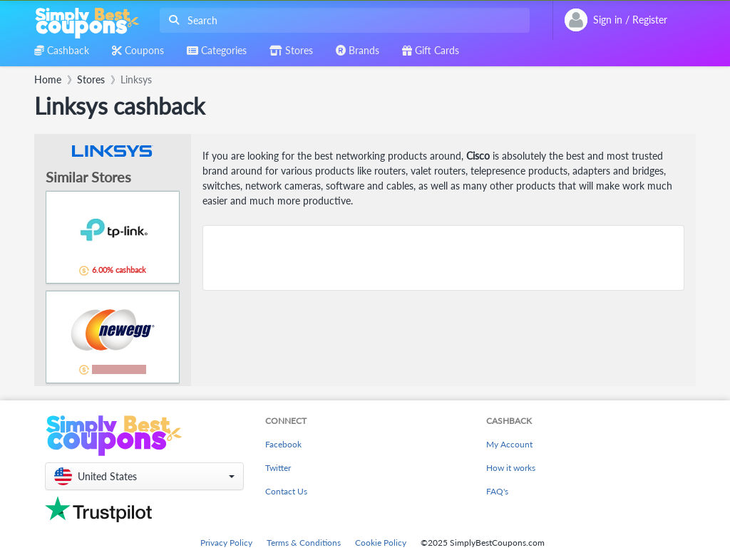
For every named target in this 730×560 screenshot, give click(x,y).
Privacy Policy (226, 543)
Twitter (278, 468)
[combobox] (342, 20)
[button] (144, 476)
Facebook (283, 444)
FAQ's (497, 491)
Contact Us (286, 491)
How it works (511, 468)
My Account (509, 444)
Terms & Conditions (304, 543)
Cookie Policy (381, 543)
